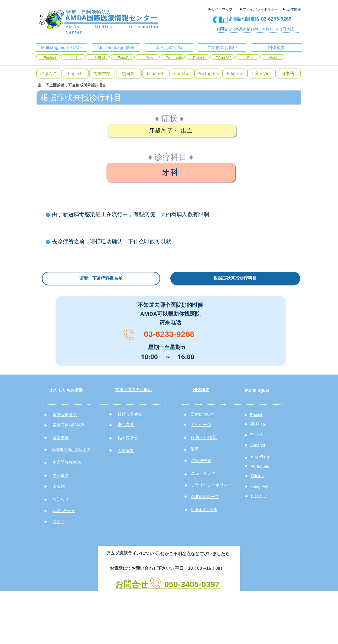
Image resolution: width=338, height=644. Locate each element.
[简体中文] (102, 74)
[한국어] (100, 58)
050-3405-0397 (266, 29)
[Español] (124, 58)
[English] (50, 58)
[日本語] (274, 58)
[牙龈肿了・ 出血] (172, 131)
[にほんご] (249, 58)
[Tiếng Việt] (224, 58)
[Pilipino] (199, 58)
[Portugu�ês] (208, 74)
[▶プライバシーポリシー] (259, 9)
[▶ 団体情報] (294, 9)
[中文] (75, 58)
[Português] (174, 58)
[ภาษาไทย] (181, 74)
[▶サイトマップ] (222, 9)
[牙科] (171, 172)
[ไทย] (149, 58)
